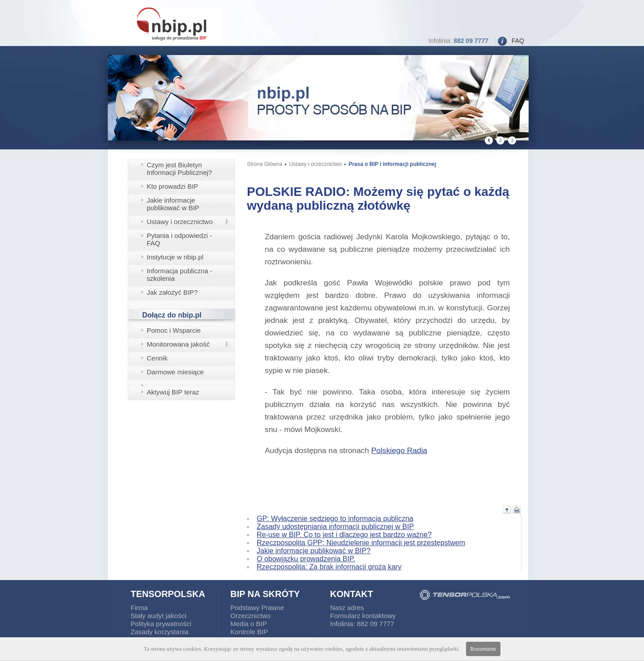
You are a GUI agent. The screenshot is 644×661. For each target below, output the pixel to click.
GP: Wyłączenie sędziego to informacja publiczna (335, 519)
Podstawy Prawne (257, 608)
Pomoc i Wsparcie (174, 330)
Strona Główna (265, 164)
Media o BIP (249, 624)
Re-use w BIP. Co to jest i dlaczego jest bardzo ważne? (344, 535)
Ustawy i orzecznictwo (180, 222)
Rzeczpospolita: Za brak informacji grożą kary (329, 567)
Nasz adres (347, 608)
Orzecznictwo (250, 616)
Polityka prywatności (161, 624)
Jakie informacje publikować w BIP (173, 204)
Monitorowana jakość (178, 344)
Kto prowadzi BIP (172, 186)
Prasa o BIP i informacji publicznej (392, 164)
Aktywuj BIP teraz (173, 392)
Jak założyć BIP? (172, 292)
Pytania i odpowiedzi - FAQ (179, 239)
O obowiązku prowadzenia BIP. (306, 559)
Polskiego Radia (399, 450)
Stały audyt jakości (158, 616)
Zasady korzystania (159, 632)
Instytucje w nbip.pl (175, 257)
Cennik (157, 358)
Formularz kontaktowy (363, 616)
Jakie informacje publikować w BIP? (314, 551)
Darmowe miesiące (175, 372)
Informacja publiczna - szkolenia (180, 275)
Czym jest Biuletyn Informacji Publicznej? (179, 169)
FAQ (518, 41)
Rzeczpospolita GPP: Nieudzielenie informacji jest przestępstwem (361, 543)
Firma (139, 608)
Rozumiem (483, 649)
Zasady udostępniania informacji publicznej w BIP (335, 527)
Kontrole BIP (249, 632)
